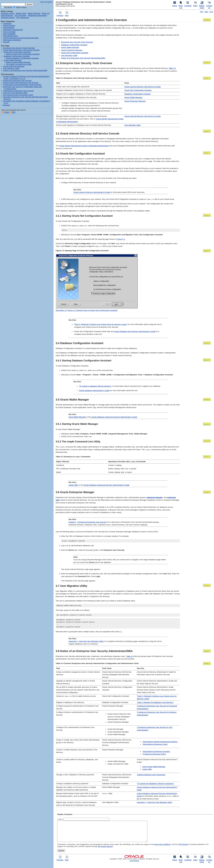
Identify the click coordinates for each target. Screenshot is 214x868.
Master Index (21, 13)
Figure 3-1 (121, 239)
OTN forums (183, 848)
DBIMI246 (207, 343)
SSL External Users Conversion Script (18, 95)
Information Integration (12, 40)
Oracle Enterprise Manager (72, 50)
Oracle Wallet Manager (70, 47)
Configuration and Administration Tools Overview (22, 85)
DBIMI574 (207, 457)
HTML (6, 112)
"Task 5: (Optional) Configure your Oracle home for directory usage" (101, 324)
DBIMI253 (207, 651)
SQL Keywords (20, 15)
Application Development (13, 30)
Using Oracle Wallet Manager (154, 767)
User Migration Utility (69, 55)
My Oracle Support (105, 850)
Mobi (206, 12)
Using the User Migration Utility (15, 93)
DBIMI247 (207, 360)
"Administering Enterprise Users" (155, 744)
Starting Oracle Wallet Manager (18, 62)
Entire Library (21, 7)
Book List (46, 13)
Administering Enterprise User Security (18, 91)
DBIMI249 (207, 424)
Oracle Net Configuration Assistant (75, 53)
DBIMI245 (207, 216)
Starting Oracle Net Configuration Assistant (23, 54)
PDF (202, 12)
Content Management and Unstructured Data (21, 38)
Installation (7, 24)
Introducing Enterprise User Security (17, 81)
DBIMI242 (207, 63)
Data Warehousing (10, 36)
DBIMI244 (207, 153)
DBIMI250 (207, 441)
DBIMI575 (207, 664)
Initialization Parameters (37, 15)
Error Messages (23, 18)
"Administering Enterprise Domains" (156, 751)
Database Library (8, 13)
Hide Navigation (46, 2)
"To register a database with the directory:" (95, 386)
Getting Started (9, 26)
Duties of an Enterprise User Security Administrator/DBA (83, 58)
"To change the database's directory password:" (155, 784)
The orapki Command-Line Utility (19, 64)
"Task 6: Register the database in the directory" (155, 702)
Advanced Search (8, 18)
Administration (9, 28)
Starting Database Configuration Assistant (22, 58)
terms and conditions (162, 848)
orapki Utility (73, 485)
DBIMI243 (207, 131)
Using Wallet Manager (77, 417)
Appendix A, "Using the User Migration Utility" (86, 641)
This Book (8, 7)
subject (60, 819)
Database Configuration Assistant (74, 45)
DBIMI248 (207, 400)
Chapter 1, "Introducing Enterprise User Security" (88, 522)
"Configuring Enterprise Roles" (154, 754)
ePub (211, 12)
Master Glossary (34, 13)
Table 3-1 (172, 68)
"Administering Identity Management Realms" (160, 742)
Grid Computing (9, 32)
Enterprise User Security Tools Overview (77, 42)
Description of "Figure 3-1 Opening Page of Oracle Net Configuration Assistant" (87, 310)
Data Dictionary (7, 15)
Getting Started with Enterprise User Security (21, 83)
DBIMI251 (207, 492)
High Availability (9, 34)
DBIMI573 (207, 251)
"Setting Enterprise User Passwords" (151, 775)
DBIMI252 (207, 586)
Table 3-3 (130, 656)
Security (6, 42)
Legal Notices (134, 865)
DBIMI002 (207, 20)
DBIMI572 (207, 78)
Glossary (7, 105)
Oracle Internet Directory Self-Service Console (143, 87)
